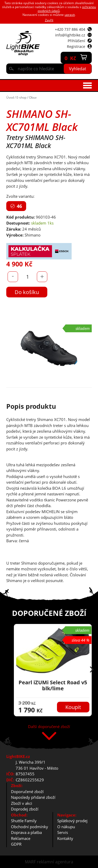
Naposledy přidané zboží (33, 797)
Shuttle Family (24, 821)
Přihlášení (76, 41)
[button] (92, 670)
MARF (30, 862)
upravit (70, 15)
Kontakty (65, 838)
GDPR (16, 844)
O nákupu (66, 827)
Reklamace (21, 838)
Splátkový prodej (72, 821)
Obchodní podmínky (30, 827)
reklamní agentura (55, 862)
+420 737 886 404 (70, 29)
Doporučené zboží (27, 792)
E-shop (21, 97)
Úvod (10, 97)
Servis (63, 832)
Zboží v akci (22, 803)
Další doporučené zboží (49, 727)
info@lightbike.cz (70, 35)
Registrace (76, 46)
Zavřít (49, 20)
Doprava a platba (26, 832)
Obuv (33, 97)
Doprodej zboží (25, 809)
